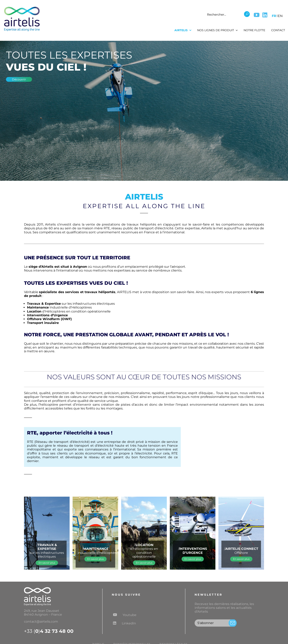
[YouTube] (257, 15)
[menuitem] (274, 15)
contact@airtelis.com (41, 622)
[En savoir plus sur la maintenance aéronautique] (95, 559)
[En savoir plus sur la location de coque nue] (144, 563)
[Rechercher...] (224, 14)
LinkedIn (124, 623)
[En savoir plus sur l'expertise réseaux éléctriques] (47, 563)
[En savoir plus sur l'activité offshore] (241, 559)
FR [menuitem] (274, 16)
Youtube (125, 615)
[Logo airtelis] (22, 7)
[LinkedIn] (265, 15)
